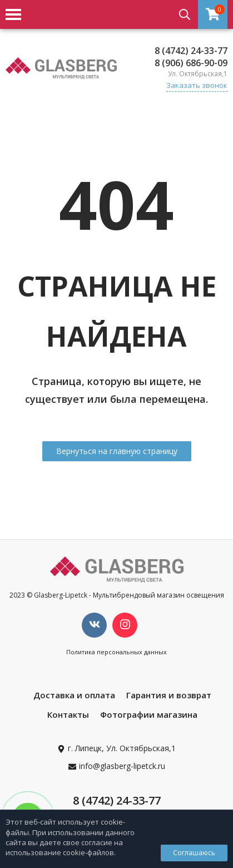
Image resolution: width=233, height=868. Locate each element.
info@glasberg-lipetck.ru (122, 766)
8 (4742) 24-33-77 (191, 51)
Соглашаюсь (194, 853)
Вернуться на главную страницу (117, 451)
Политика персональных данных (116, 652)
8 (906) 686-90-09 (191, 63)
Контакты (68, 714)
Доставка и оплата (74, 695)
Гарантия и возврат (169, 695)
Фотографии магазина (149, 714)
